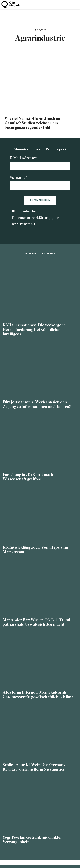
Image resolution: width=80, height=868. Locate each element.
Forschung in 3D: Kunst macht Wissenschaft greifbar (29, 477)
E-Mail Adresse (23, 158)
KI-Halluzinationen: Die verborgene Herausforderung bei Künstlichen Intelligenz (34, 330)
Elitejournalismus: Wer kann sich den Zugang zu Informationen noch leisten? (37, 404)
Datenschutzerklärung (31, 218)
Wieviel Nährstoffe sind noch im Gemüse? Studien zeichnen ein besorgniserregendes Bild (32, 123)
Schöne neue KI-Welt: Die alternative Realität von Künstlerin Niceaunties (35, 767)
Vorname (19, 178)
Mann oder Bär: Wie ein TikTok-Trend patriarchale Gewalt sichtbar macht (36, 622)
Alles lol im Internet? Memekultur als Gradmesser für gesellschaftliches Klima (38, 695)
